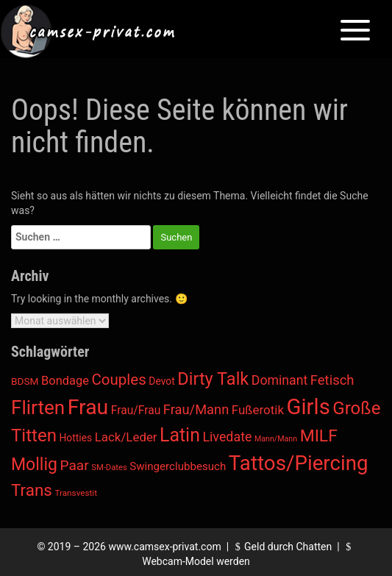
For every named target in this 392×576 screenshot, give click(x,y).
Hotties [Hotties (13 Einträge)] (75, 438)
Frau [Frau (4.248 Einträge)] (88, 407)
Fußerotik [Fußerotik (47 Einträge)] (258, 410)
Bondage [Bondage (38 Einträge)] (65, 381)
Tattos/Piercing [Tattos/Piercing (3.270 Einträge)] (299, 463)
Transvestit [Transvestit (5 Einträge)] (76, 493)
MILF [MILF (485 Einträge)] (319, 436)
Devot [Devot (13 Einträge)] (161, 381)
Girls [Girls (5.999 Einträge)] (309, 407)
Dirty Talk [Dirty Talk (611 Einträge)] (213, 379)
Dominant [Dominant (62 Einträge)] (280, 380)
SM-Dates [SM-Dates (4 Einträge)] (109, 467)
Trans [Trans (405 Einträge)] (32, 490)
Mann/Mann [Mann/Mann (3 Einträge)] (276, 439)
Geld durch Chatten (282, 547)
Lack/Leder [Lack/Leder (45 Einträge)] (126, 437)
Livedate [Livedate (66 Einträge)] (227, 437)
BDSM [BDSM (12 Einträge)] (25, 381)
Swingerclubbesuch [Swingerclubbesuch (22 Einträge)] (178, 466)
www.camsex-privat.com (164, 547)
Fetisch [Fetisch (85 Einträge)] (332, 380)
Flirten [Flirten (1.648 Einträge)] (38, 408)
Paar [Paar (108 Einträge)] (75, 465)
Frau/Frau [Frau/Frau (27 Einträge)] (136, 410)
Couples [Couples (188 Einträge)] (118, 380)
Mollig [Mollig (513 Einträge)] (34, 465)
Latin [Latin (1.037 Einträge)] (180, 435)
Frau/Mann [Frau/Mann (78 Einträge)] (196, 409)
